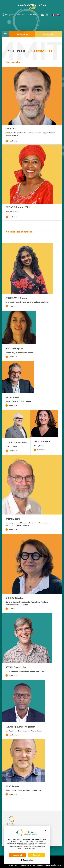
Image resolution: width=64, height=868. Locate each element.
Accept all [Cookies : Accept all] (15, 855)
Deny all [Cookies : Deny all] (33, 855)
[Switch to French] (53, 15)
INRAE (8, 133)
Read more (11, 141)
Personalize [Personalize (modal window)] (25, 860)
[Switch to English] (58, 15)
